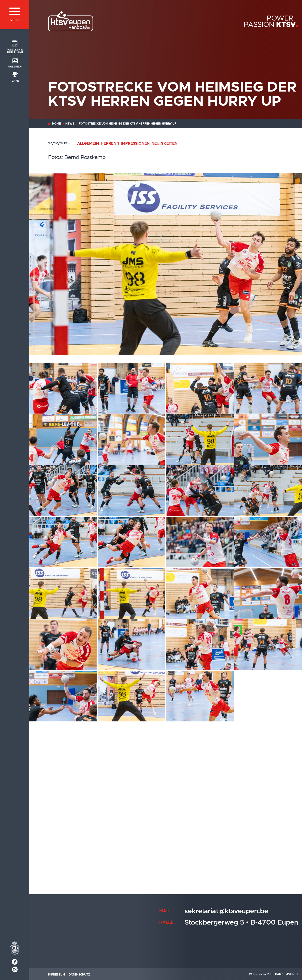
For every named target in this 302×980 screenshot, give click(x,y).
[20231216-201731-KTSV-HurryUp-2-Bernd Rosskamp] (268, 388)
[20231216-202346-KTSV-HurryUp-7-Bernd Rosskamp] (132, 542)
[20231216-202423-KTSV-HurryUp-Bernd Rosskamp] (200, 542)
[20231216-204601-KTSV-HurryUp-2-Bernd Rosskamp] (63, 850)
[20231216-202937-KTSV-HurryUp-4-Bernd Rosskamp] (132, 593)
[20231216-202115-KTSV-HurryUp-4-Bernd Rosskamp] (63, 491)
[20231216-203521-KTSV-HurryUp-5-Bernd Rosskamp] (200, 696)
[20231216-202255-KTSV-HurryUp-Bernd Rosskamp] (268, 491)
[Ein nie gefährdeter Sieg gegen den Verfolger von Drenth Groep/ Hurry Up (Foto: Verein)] (268, 850)
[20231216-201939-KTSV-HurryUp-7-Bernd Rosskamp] (200, 440)
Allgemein (88, 143)
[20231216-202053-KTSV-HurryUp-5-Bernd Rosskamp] (268, 440)
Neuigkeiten (164, 143)
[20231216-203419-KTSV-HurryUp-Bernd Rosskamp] (63, 696)
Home (57, 124)
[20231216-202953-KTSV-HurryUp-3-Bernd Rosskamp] (200, 593)
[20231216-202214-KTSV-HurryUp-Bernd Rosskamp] (132, 491)
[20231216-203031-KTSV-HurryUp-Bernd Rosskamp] (268, 593)
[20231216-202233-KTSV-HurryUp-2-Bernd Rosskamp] (200, 491)
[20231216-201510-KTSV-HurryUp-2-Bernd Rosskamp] (63, 388)
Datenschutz (79, 975)
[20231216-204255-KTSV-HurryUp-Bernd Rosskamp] (268, 799)
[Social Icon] (15, 47)
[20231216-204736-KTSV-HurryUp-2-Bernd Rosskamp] (200, 850)
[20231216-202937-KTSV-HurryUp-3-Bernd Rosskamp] (63, 593)
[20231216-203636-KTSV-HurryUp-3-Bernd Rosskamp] (63, 747)
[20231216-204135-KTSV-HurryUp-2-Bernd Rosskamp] (132, 799)
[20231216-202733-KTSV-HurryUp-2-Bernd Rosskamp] (268, 542)
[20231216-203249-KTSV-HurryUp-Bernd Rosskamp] (268, 645)
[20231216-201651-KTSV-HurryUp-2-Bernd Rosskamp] (200, 388)
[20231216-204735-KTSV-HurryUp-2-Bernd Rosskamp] (132, 850)
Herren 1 (110, 143)
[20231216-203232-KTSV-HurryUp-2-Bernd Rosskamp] (200, 645)
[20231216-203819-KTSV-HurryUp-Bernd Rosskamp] (132, 747)
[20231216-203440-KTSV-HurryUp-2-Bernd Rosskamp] (132, 696)
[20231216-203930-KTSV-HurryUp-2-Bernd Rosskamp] (268, 747)
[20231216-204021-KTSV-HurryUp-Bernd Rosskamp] (63, 799)
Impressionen (135, 143)
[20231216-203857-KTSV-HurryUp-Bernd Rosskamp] (200, 747)
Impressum (57, 975)
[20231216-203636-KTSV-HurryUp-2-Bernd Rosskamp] (268, 696)
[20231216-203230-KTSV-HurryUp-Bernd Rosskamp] (132, 645)
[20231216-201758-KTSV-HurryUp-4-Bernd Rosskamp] (132, 440)
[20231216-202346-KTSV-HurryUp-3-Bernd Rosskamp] (63, 542)
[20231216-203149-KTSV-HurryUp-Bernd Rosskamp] (63, 645)
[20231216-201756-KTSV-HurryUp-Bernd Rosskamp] (63, 440)
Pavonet (291, 974)
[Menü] (15, 15)
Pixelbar (274, 974)
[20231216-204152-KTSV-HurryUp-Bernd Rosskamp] (200, 799)
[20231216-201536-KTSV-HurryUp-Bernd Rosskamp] (132, 388)
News (70, 124)
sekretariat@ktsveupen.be (226, 911)
